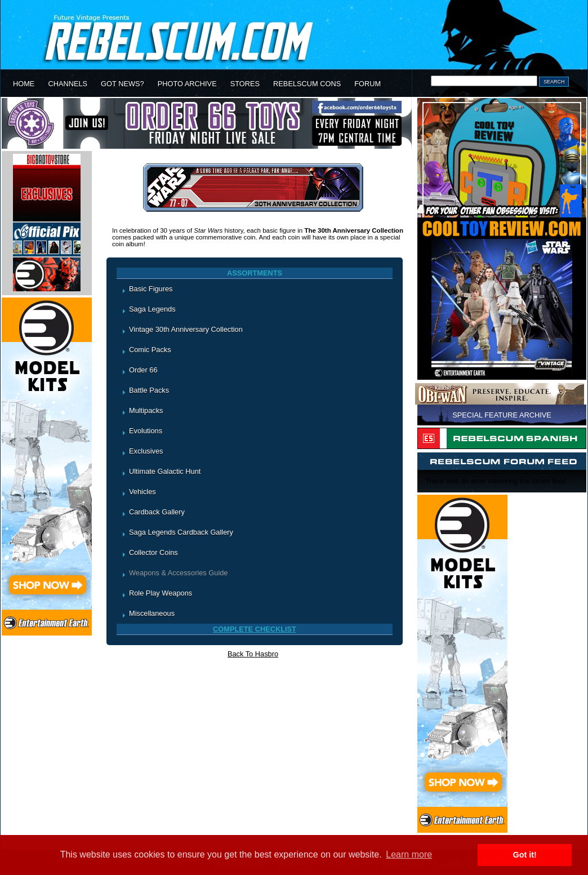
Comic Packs (150, 350)
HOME (24, 84)
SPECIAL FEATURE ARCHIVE (502, 415)
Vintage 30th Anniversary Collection (186, 329)
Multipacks (146, 410)
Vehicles (142, 492)
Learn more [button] (409, 854)
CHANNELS (68, 84)
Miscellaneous (152, 613)
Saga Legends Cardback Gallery (181, 532)
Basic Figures (151, 289)
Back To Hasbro (253, 654)
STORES (245, 84)
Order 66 (143, 370)
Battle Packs (149, 390)
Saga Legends (152, 309)
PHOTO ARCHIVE (187, 84)
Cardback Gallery (157, 512)
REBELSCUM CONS (307, 84)
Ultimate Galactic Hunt (165, 471)
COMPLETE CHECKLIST (255, 629)
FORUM (367, 84)
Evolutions (146, 431)
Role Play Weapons (161, 593)
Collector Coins (153, 552)
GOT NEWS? (122, 84)
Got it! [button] (525, 855)
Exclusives (146, 451)
